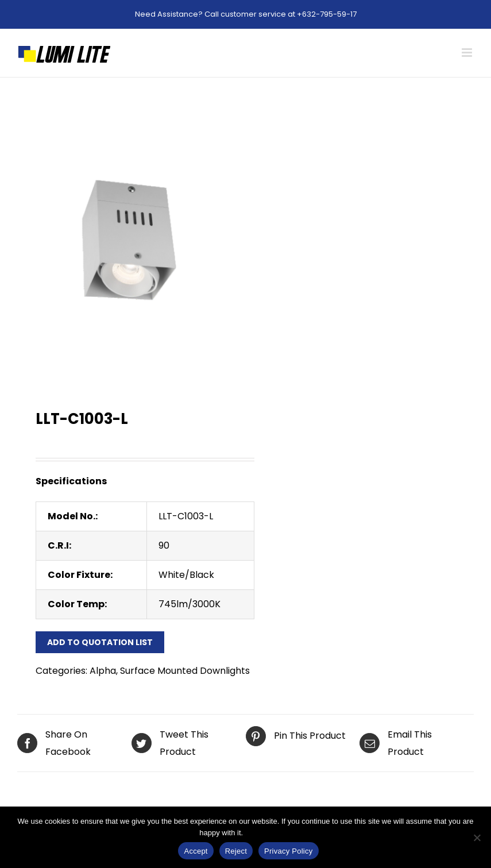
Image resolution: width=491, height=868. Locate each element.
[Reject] (477, 838)
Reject (236, 851)
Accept (196, 851)
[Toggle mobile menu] (468, 53)
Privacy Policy (268, 833)
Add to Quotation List (100, 642)
